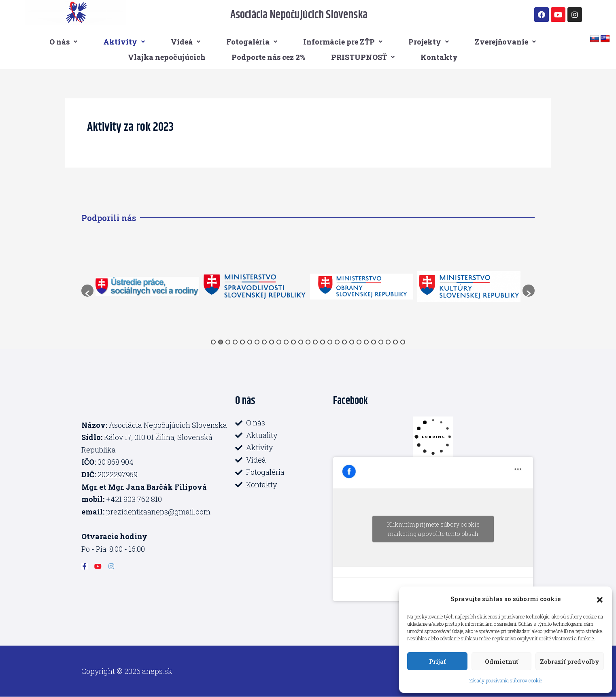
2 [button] (221, 342)
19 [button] (344, 342)
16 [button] (323, 342)
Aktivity (124, 42)
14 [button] (308, 342)
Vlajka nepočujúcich (167, 57)
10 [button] (279, 342)
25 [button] (388, 342)
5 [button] (242, 342)
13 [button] (301, 342)
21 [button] (359, 342)
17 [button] (330, 342)
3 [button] (228, 342)
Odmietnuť (501, 661)
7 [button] (257, 342)
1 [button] (213, 342)
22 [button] (366, 342)
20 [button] (352, 342)
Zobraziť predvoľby (570, 661)
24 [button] (381, 342)
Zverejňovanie (505, 42)
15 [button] (315, 342)
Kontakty (439, 57)
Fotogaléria (252, 42)
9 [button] (272, 342)
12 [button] (293, 342)
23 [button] (374, 342)
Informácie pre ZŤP (343, 42)
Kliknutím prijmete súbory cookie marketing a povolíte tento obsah (433, 529)
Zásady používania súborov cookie (506, 680)
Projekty (429, 42)
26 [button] (395, 342)
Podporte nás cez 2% (268, 57)
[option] (147, 286)
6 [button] (250, 342)
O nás (63, 42)
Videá (186, 42)
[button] (600, 599)
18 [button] (337, 342)
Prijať (437, 661)
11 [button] (286, 342)
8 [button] (264, 342)
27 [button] (403, 342)
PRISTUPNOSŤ (363, 57)
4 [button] (235, 342)
